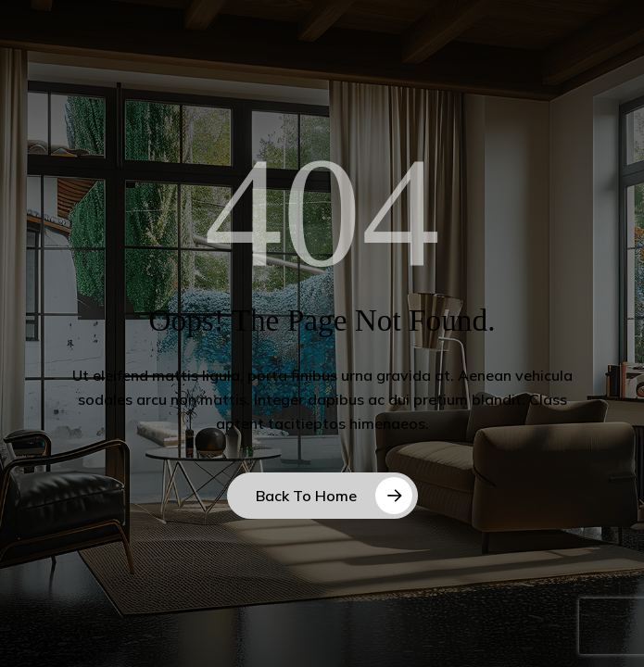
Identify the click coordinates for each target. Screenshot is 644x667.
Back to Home (306, 496)
